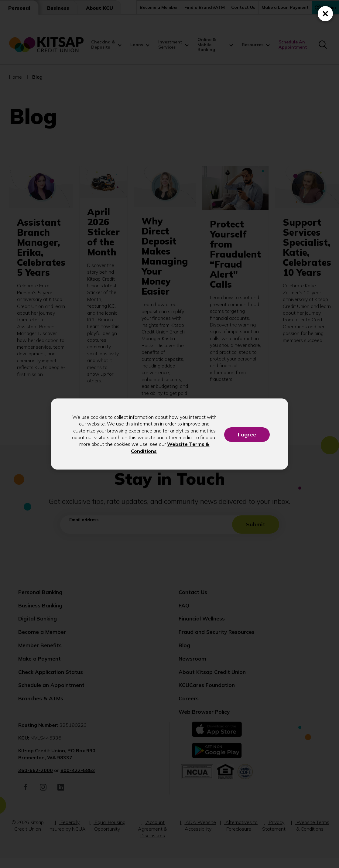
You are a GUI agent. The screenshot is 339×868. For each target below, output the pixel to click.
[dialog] (169, 434)
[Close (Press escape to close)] (325, 14)
